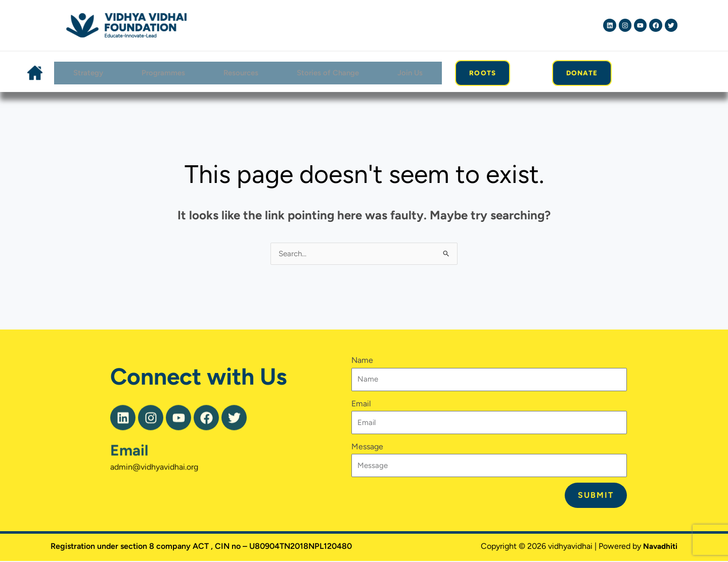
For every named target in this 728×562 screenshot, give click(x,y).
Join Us (411, 73)
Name (362, 362)
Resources (240, 73)
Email (129, 469)
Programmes (162, 73)
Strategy (86, 73)
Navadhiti (659, 547)
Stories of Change (328, 73)
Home (34, 73)
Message (367, 448)
